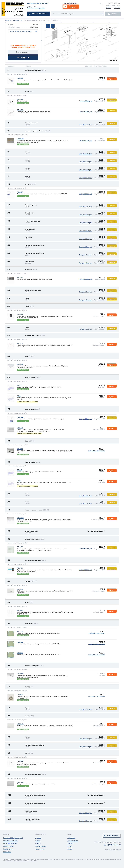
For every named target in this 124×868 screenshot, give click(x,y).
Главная (8, 20)
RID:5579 (20, 314)
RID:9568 (20, 449)
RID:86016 (20, 417)
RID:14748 (20, 782)
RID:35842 (20, 674)
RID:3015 (20, 589)
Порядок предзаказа (10, 843)
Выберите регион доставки (36, 8)
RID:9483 (20, 428)
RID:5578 (20, 277)
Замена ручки (40, 849)
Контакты (117, 8)
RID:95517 (20, 761)
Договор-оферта (73, 841)
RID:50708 (20, 139)
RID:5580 (20, 343)
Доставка (38, 838)
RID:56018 (20, 518)
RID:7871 (20, 610)
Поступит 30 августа (85, 101)
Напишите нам (113, 835)
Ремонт (70, 849)
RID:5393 (20, 547)
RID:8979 (20, 99)
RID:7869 (20, 568)
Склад (70, 846)
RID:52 (19, 396)
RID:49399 (20, 110)
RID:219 (19, 385)
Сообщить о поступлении (97, 451)
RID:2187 (20, 192)
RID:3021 (20, 695)
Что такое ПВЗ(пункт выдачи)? (13, 838)
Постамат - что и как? (10, 841)
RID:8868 (20, 78)
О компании (71, 838)
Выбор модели (17, 20)
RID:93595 (20, 724)
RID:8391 (20, 631)
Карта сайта (7, 852)
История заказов (41, 846)
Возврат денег (8, 849)
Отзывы (109, 8)
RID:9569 (20, 364)
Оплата (38, 841)
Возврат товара (8, 846)
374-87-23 (113, 3)
